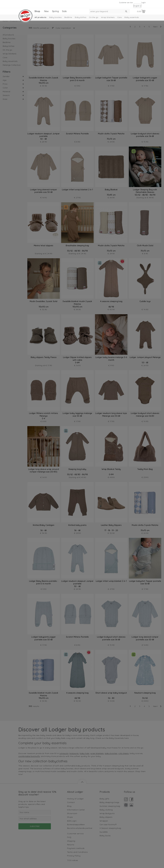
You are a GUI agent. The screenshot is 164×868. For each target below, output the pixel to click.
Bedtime (68, 17)
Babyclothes (81, 17)
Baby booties (55, 17)
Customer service (126, 3)
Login (143, 3)
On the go (94, 17)
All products (41, 17)
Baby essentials (132, 17)
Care (119, 17)
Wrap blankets (108, 17)
